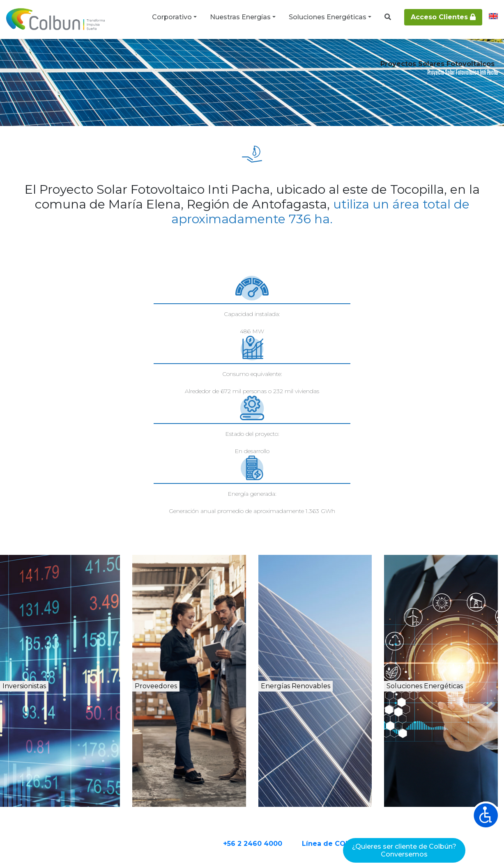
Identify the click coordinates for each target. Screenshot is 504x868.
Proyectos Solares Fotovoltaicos (228, 54)
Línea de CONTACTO (371, 745)
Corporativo (172, 17)
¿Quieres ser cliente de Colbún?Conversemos (404, 850)
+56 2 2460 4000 (285, 745)
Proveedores (181, 590)
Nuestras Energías (240, 17)
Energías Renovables (322, 599)
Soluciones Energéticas (328, 17)
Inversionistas (55, 590)
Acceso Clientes (443, 17)
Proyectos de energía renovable (131, 54)
